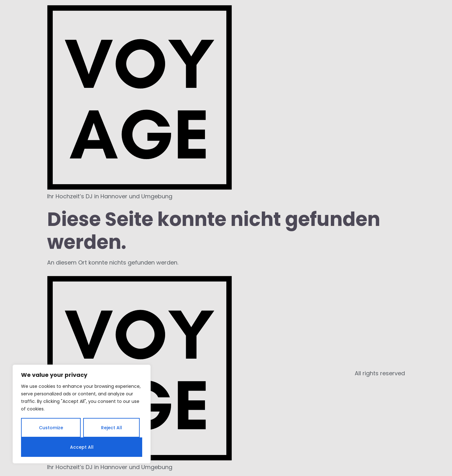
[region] (82, 414)
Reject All (112, 428)
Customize (51, 428)
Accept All (82, 447)
